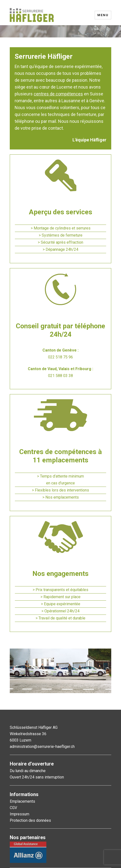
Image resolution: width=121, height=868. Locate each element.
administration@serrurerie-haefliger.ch (42, 747)
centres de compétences (58, 94)
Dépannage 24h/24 (62, 249)
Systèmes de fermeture (62, 235)
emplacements (66, 497)
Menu (103, 15)
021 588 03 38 (60, 376)
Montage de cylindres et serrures (62, 228)
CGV (13, 808)
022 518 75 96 (60, 357)
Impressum (20, 814)
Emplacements (22, 801)
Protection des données (30, 820)
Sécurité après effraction (62, 242)
